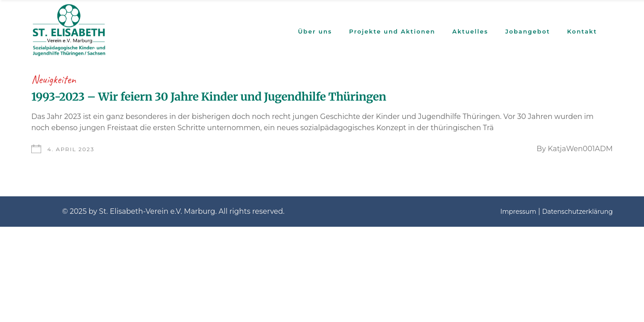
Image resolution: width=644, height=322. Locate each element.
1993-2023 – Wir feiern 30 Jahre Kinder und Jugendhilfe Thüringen (209, 97)
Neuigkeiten (54, 79)
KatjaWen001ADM (580, 149)
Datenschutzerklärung (577, 212)
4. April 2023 (71, 149)
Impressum (518, 212)
